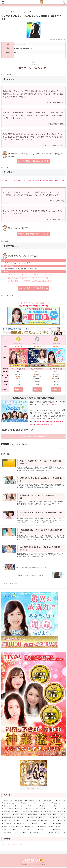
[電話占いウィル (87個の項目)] (35, 801)
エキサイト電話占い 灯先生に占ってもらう (33, 161)
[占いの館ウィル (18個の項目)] (59, 807)
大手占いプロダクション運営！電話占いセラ (33, 313)
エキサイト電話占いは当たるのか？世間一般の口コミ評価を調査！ (31, 275)
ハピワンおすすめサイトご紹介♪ (13, 845)
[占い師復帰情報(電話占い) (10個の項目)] (34, 813)
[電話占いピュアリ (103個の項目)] (20, 801)
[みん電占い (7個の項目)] (61, 813)
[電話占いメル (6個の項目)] (46, 816)
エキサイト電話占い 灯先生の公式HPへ (33, 288)
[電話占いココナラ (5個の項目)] (59, 816)
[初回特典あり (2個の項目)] (43, 827)
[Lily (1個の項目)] (27, 833)
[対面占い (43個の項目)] (60, 801)
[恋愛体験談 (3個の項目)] (37, 824)
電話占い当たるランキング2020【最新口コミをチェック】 (28, 278)
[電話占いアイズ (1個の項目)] (45, 830)
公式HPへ (19, 389)
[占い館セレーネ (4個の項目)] (59, 819)
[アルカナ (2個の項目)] (19, 827)
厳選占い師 (5, 444)
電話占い (26, 444)
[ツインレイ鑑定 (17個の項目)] (8, 810)
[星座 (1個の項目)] (17, 830)
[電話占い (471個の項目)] (7, 801)
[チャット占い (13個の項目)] (60, 810)
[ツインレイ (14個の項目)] (49, 810)
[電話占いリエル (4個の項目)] (45, 819)
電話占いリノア (18, 344)
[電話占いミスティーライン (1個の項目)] (12, 833)
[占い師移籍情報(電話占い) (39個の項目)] (11, 804)
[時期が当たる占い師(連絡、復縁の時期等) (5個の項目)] (14, 819)
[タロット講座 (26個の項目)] (20, 807)
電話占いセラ (56, 344)
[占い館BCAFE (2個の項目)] (59, 824)
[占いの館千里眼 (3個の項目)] (33, 821)
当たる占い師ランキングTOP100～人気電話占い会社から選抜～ (30, 281)
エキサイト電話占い (20, 44)
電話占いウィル (37, 344)
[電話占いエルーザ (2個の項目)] (30, 827)
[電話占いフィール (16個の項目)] (21, 810)
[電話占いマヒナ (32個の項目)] (58, 804)
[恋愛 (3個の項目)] (62, 821)
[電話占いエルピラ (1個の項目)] (29, 830)
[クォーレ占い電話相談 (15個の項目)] (36, 810)
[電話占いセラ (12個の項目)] (20, 813)
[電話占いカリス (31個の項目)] (8, 807)
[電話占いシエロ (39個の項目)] (28, 804)
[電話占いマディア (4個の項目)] (9, 821)
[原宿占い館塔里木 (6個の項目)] (34, 816)
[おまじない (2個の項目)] (61, 827)
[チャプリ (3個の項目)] (21, 821)
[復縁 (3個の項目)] (48, 824)
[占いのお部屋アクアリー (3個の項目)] (49, 821)
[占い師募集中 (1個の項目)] (59, 830)
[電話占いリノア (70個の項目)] (48, 801)
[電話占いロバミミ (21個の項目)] (46, 807)
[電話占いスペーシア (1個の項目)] (57, 833)
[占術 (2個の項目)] (52, 827)
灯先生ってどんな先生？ (33, 68)
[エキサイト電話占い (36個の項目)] (43, 804)
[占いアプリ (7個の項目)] (7, 816)
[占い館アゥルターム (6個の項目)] (19, 816)
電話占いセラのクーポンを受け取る (33, 436)
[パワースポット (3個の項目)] (9, 824)
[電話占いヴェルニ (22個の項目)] (32, 807)
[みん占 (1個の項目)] (7, 830)
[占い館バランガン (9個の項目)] (49, 813)
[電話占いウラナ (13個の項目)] (8, 813)
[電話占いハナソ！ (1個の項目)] (40, 833)
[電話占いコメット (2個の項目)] (8, 827)
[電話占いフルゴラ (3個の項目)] (23, 824)
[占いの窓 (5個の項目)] (32, 819)
